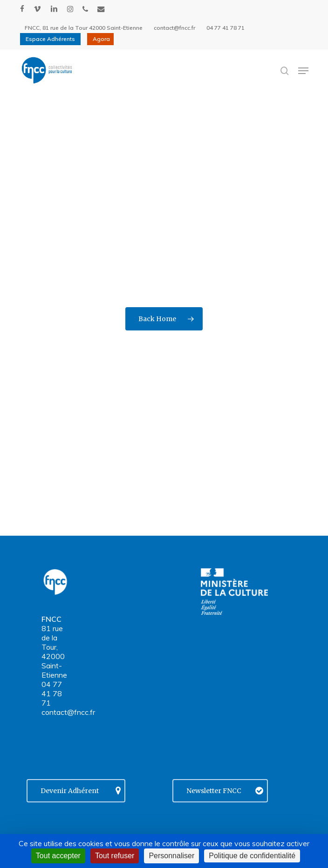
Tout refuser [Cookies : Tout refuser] (115, 856)
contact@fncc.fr (68, 712)
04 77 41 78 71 (52, 693)
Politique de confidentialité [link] (252, 856)
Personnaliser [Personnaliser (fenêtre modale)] (171, 856)
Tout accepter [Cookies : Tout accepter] (58, 856)
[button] (303, 71)
